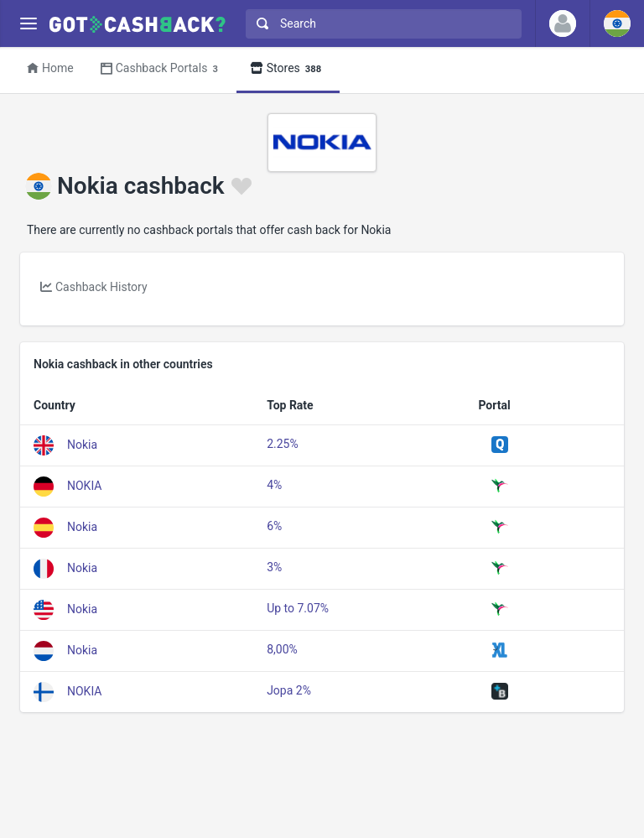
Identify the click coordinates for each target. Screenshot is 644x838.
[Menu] (28, 24)
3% (274, 567)
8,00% (282, 649)
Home (50, 68)
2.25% (283, 444)
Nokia (82, 444)
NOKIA (84, 485)
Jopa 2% (289, 690)
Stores (288, 69)
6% (274, 526)
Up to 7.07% (298, 608)
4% (274, 485)
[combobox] (380, 24)
